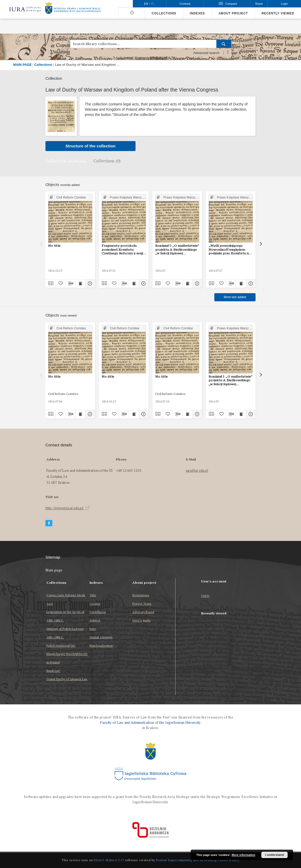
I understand (274, 855)
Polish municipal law (61, 645)
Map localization (101, 645)
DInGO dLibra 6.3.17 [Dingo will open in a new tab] (109, 860)
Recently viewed (278, 13)
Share (259, 4)
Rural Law (53, 671)
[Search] (224, 44)
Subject (95, 620)
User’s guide (141, 620)
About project (233, 13)
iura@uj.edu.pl (197, 471)
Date (93, 629)
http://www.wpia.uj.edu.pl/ (68, 508)
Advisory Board (143, 612)
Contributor (98, 612)
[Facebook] (49, 523)
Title (93, 595)
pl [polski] (153, 4)
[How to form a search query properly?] (228, 53)
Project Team (142, 604)
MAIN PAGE (22, 65)
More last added (235, 297)
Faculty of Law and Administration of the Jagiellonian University (150, 723)
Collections (164, 13)
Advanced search (206, 53)
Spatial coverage (101, 637)
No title (54, 246)
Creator (95, 604)
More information (243, 855)
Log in (205, 596)
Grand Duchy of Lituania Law (67, 679)
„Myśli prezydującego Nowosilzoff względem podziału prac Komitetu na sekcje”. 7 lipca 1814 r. (230, 249)
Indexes (197, 13)
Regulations (141, 595)
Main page (54, 570)
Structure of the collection (90, 146)
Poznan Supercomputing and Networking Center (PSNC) (198, 860)
